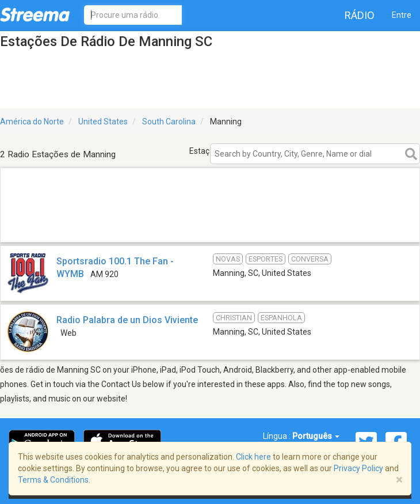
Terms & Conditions (53, 480)
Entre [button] (402, 15)
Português (316, 436)
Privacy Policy (358, 468)
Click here (253, 457)
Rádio (360, 15)
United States (103, 122)
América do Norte (32, 122)
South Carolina (169, 122)
